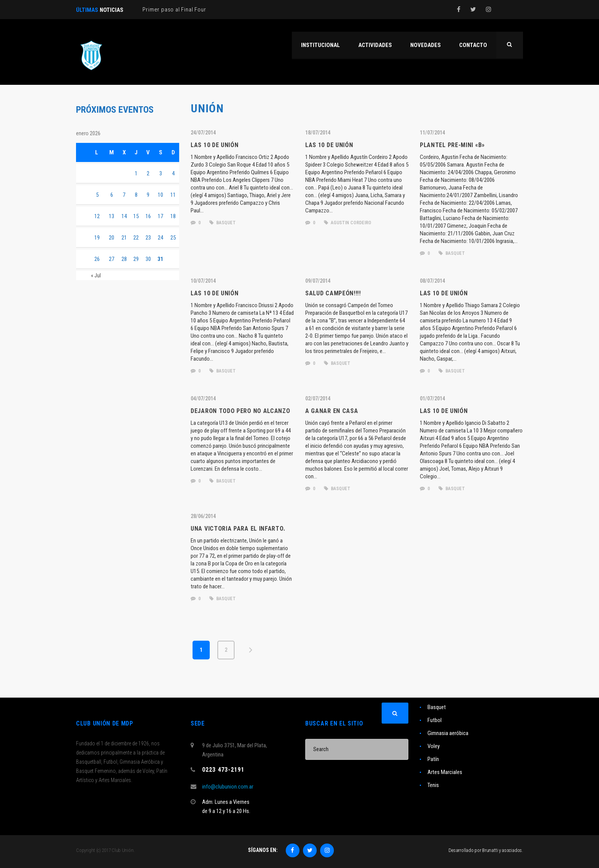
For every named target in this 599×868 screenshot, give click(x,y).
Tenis (433, 785)
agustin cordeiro (348, 223)
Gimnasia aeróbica (448, 733)
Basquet (437, 707)
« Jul (96, 275)
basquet (223, 223)
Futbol (435, 720)
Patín (433, 759)
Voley (434, 746)
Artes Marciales (445, 772)
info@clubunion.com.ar (228, 787)
